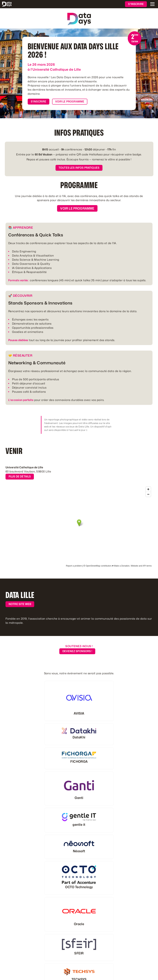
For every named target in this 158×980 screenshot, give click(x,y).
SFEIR (79, 953)
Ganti (79, 798)
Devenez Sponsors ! (77, 651)
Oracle (79, 924)
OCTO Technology (79, 887)
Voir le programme (70, 102)
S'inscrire (136, 4)
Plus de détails (20, 477)
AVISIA (79, 713)
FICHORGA (79, 761)
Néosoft (79, 851)
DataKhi (79, 737)
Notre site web (20, 604)
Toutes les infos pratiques (79, 168)
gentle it (79, 825)
